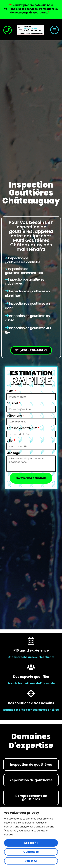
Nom (10, 391)
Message (13, 453)
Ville (10, 441)
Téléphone (15, 416)
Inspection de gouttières (17, 271)
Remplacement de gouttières (31, 797)
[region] (31, 838)
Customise (31, 852)
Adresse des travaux (22, 428)
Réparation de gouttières (31, 780)
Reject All (31, 861)
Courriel (12, 403)
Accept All (31, 843)
